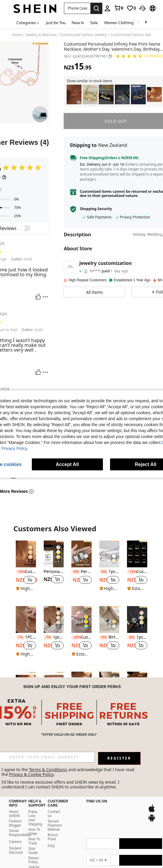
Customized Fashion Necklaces (136, 35)
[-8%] (131, 637)
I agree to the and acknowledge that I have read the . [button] (69, 772)
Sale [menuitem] (94, 23)
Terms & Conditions (48, 770)
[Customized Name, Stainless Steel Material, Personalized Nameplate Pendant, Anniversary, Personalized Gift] (74, 95)
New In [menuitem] (78, 23)
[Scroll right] (146, 22)
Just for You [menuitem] (56, 23)
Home (17, 35)
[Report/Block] (45, 297)
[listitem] (74, 95)
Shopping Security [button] (96, 209)
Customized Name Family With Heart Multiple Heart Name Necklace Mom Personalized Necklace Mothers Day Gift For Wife (26, 572)
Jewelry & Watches (41, 35)
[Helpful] (38, 297)
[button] (77, 8)
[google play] (106, 811)
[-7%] (20, 637)
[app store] (95, 811)
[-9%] (75, 572)
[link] (119, 8)
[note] (26, 588)
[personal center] (107, 8)
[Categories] (28, 22)
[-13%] (131, 572)
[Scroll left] (139, 22)
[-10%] (20, 572)
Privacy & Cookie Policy (31, 774)
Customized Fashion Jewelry (83, 35)
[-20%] (75, 637)
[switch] (25, 228)
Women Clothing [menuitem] (119, 23)
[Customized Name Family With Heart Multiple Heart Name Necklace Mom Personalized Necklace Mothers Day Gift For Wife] (26, 554)
